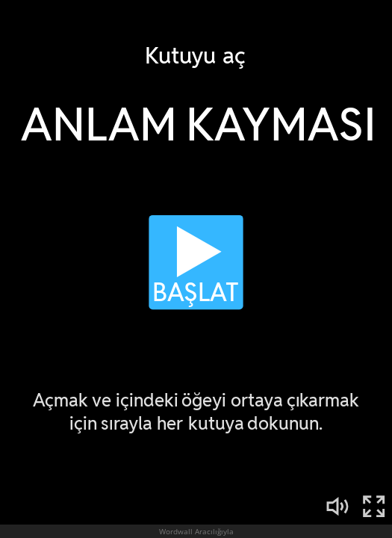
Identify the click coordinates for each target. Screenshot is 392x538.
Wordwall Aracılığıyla (196, 531)
